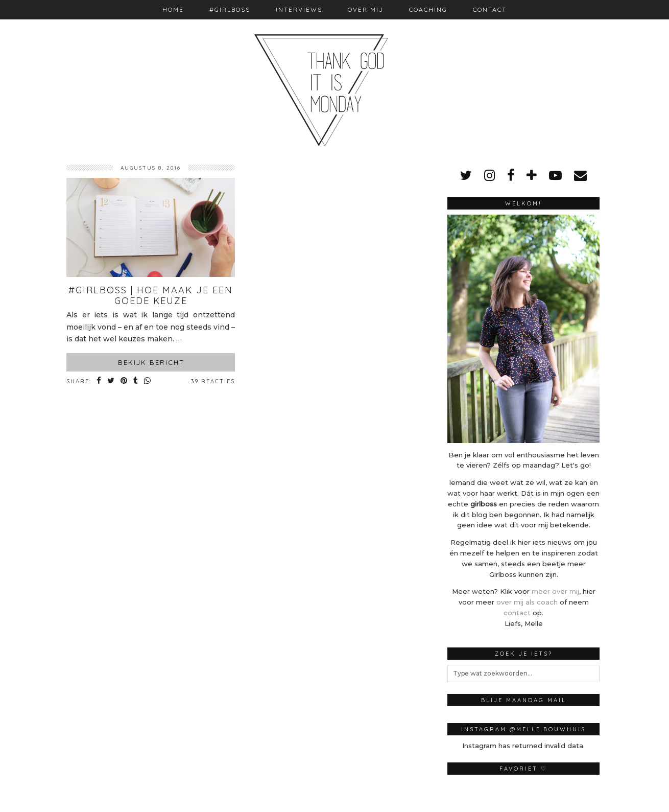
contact (517, 613)
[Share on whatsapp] (148, 381)
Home (173, 9)
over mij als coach (527, 602)
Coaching (428, 9)
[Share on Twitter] (111, 381)
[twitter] (466, 175)
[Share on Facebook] (99, 381)
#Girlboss (230, 9)
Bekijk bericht (151, 362)
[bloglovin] (532, 175)
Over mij (366, 9)
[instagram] (489, 175)
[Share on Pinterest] (124, 381)
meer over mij (555, 591)
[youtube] (555, 175)
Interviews (299, 9)
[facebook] (511, 175)
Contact (490, 9)
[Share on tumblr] (136, 381)
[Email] (580, 175)
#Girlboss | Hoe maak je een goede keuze (151, 296)
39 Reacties (213, 381)
